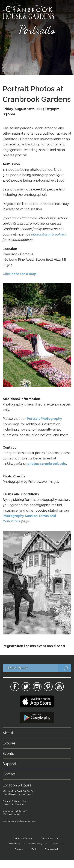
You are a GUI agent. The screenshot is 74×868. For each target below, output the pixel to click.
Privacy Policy (36, 844)
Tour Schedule (17, 804)
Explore (9, 743)
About (8, 733)
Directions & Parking (22, 838)
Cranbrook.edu (52, 849)
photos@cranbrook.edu (49, 234)
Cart (34, 849)
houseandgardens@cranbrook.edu (19, 821)
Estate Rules (47, 838)
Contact (9, 774)
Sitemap (19, 849)
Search (55, 844)
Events (8, 754)
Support (9, 764)
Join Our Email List (39, 668)
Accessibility (14, 844)
